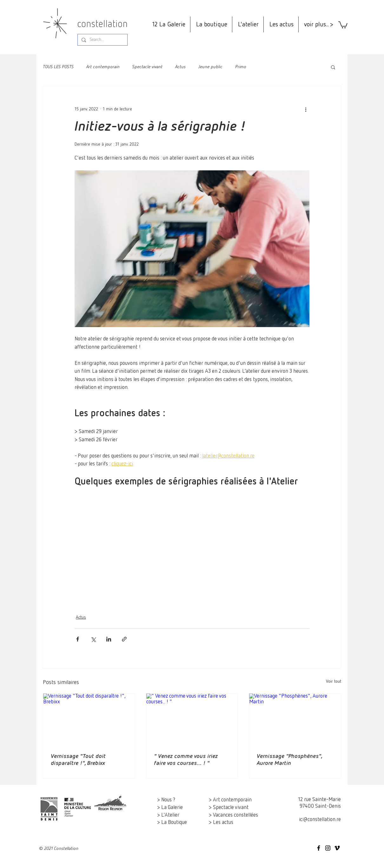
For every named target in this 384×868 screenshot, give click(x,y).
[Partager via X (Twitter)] (93, 639)
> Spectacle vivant (229, 808)
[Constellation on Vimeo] (337, 848)
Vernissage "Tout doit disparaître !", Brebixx (78, 760)
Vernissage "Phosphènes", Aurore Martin (289, 760)
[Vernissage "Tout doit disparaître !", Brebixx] (89, 719)
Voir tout (334, 681)
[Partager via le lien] (124, 639)
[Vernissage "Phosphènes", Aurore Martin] (295, 719)
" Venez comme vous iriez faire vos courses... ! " (186, 760)
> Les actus (221, 822)
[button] (343, 24)
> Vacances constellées (233, 815)
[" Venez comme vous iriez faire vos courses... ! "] (192, 719)
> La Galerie (170, 808)
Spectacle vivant (147, 67)
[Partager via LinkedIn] (109, 639)
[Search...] (102, 40)
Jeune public (210, 67)
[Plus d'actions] (306, 109)
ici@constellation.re (320, 820)
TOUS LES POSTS (58, 67)
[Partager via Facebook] (78, 639)
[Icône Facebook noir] (319, 848)
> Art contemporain (230, 800)
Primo (241, 67)
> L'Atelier (168, 815)
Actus (180, 67)
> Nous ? (166, 800)
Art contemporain (103, 67)
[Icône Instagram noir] (328, 848)
